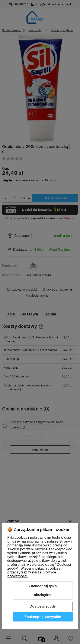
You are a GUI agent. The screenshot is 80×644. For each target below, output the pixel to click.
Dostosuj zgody (43, 606)
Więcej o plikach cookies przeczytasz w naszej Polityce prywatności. (34, 572)
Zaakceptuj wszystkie (43, 617)
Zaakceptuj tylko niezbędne (43, 590)
